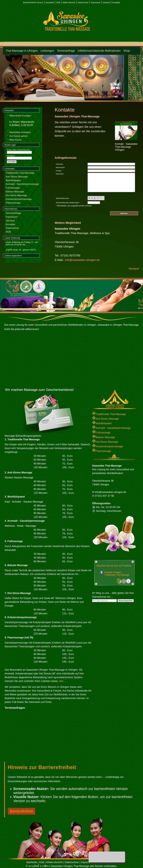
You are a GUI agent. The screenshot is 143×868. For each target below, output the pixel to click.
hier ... (63, 681)
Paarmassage (13, 203)
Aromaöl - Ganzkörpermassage (22, 184)
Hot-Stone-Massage (16, 195)
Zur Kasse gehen (18, 136)
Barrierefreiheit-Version (33, 3)
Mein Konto (15, 140)
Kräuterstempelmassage (19, 199)
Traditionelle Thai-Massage (20, 173)
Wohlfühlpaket (13, 180)
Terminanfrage (66, 51)
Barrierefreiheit (21, 811)
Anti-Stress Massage (17, 177)
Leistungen (47, 51)
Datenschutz (83, 3)
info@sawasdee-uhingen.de (82, 260)
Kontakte (116, 3)
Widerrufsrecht (69, 3)
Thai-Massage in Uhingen (22, 51)
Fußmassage (13, 188)
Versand (106, 3)
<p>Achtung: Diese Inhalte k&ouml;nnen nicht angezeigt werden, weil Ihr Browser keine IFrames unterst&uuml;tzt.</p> (40, 736)
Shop (127, 51)
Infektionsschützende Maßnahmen (99, 51)
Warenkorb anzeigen (20, 116)
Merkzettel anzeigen (20, 132)
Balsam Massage (15, 192)
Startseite (50, 3)
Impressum (96, 3)
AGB (58, 3)
